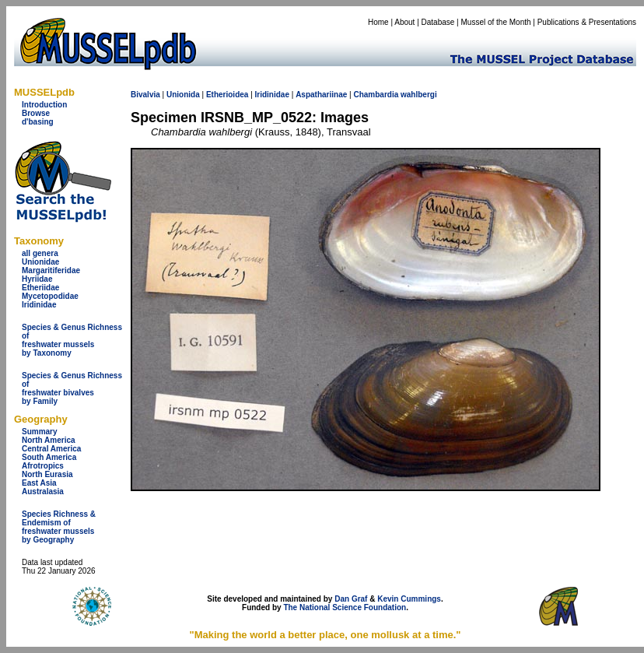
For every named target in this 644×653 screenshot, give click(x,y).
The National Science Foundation (345, 607)
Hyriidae (37, 279)
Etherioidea (227, 95)
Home (378, 22)
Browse (36, 113)
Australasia (43, 492)
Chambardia (376, 95)
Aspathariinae (321, 95)
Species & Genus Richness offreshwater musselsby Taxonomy (72, 340)
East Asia (39, 483)
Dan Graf (351, 599)
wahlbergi (419, 95)
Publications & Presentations (587, 22)
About (404, 22)
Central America (51, 449)
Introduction (44, 105)
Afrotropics (43, 466)
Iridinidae (39, 305)
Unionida (183, 95)
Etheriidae (40, 288)
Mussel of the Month (496, 22)
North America (49, 440)
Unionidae (40, 262)
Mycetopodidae (50, 296)
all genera (40, 253)
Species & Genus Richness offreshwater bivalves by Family (72, 388)
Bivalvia (145, 95)
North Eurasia (47, 474)
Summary (40, 432)
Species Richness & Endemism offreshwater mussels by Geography (59, 527)
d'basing (38, 122)
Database (438, 22)
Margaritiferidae (51, 270)
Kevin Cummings (409, 599)
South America (49, 457)
